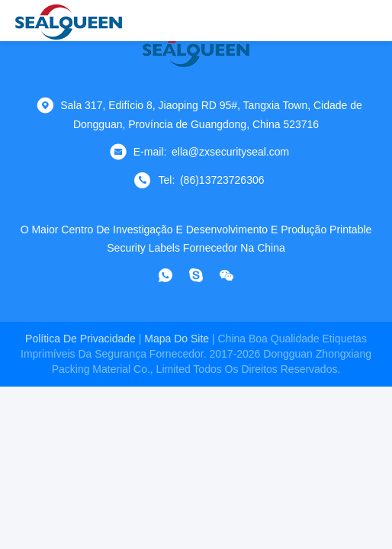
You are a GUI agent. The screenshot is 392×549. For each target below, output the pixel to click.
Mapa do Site (177, 339)
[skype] (196, 275)
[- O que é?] (165, 275)
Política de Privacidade (80, 339)
